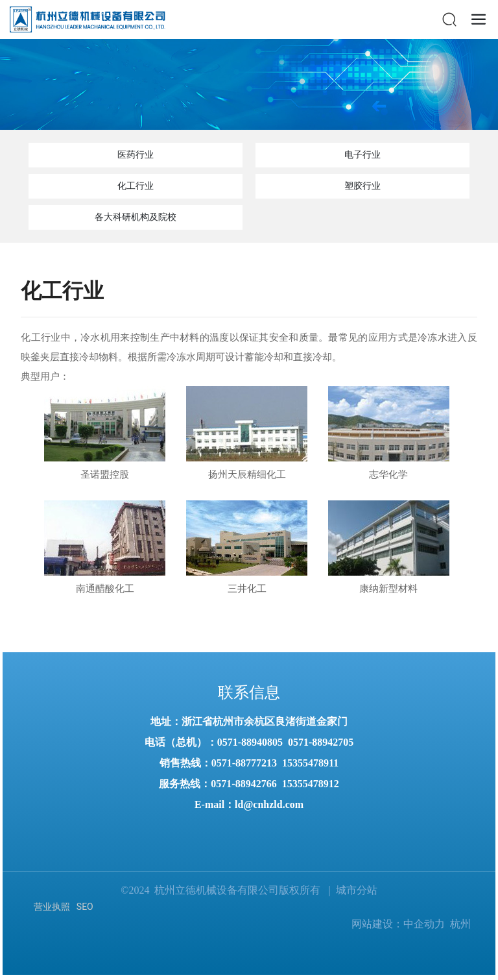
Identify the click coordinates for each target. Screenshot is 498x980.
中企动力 (424, 924)
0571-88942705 (321, 742)
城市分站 (357, 890)
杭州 (460, 924)
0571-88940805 (250, 742)
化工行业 (136, 186)
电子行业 (362, 155)
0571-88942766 (243, 784)
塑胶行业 (362, 186)
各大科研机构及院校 (136, 217)
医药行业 (136, 155)
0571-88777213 (244, 763)
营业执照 (52, 907)
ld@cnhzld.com (269, 804)
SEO (85, 907)
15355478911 (310, 763)
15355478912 (311, 784)
